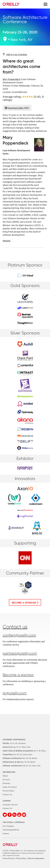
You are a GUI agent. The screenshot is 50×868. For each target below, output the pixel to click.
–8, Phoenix (25, 750)
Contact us (15, 627)
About (5, 776)
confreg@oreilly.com (19, 635)
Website (7, 241)
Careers (6, 833)
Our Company (8, 826)
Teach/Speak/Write (11, 829)
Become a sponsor (24, 602)
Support (7, 801)
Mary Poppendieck (12, 79)
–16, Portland (14, 743)
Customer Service (10, 804)
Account (6, 779)
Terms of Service (9, 858)
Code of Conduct (10, 787)
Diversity (6, 783)
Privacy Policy (8, 790)
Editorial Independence (36, 858)
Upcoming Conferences (14, 739)
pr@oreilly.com (15, 693)
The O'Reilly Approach (14, 822)
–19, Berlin (20, 758)
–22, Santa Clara (17, 754)
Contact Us (7, 794)
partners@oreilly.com (20, 654)
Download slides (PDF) (18, 108)
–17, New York (16, 747)
